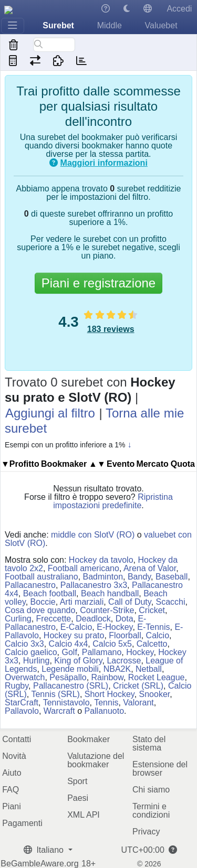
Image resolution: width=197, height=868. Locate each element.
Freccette (54, 619)
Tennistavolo (66, 703)
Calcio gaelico (31, 652)
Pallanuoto (104, 711)
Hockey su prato (74, 635)
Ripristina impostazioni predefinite (113, 501)
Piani (12, 806)
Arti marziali (82, 602)
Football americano (84, 568)
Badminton (103, 577)
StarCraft (22, 703)
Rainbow (107, 677)
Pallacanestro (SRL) (71, 686)
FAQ (11, 790)
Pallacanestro (30, 585)
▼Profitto (20, 464)
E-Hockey (115, 627)
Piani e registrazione (98, 283)
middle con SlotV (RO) (93, 535)
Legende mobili (70, 669)
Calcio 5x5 (112, 644)
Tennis (106, 703)
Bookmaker (89, 739)
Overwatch (25, 677)
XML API (84, 815)
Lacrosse (124, 661)
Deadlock (93, 619)
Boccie (43, 602)
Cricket (152, 610)
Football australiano (42, 577)
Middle (110, 25)
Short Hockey (110, 694)
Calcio (158, 635)
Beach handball (110, 593)
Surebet (58, 25)
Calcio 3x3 (24, 644)
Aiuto (12, 773)
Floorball (125, 635)
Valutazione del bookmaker (96, 760)
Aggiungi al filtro (50, 413)
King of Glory (78, 661)
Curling (18, 619)
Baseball (172, 577)
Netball (149, 669)
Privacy (146, 832)
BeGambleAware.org (39, 864)
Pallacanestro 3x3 (94, 585)
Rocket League (157, 677)
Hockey (140, 652)
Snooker (155, 694)
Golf (70, 652)
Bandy (139, 577)
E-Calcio (76, 627)
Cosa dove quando (40, 610)
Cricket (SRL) (138, 686)
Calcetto (152, 644)
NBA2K (117, 669)
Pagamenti (22, 823)
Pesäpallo (68, 677)
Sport (77, 781)
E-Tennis (153, 627)
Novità (14, 756)
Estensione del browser (160, 769)
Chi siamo (151, 790)
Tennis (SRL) (55, 694)
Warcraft (59, 711)
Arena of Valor (150, 568)
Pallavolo (22, 711)
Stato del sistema (149, 743)
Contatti (17, 739)
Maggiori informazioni (104, 163)
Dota (125, 619)
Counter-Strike (107, 610)
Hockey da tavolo (101, 560)
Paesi (78, 798)
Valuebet (161, 25)
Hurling (37, 661)
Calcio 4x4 (69, 644)
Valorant (138, 703)
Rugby (17, 686)
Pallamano (102, 652)
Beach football (50, 593)
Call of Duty (130, 602)
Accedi (179, 9)
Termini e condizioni (151, 811)
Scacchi (171, 602)
